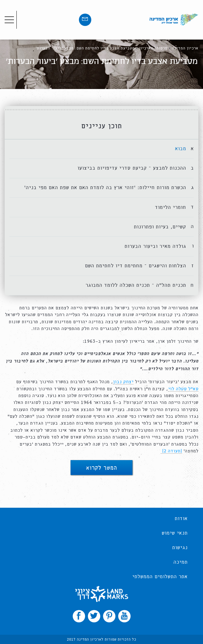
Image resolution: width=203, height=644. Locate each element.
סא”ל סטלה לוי (183, 389)
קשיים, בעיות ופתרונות (160, 227)
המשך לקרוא (101, 469)
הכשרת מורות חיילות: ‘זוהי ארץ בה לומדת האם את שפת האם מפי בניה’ (105, 188)
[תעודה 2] (171, 451)
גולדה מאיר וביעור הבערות (155, 246)
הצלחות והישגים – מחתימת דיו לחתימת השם (135, 266)
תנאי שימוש (175, 533)
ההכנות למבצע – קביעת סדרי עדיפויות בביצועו (132, 168)
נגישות (180, 548)
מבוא (180, 149)
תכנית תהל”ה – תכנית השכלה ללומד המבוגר (136, 285)
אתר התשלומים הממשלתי (160, 577)
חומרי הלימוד (170, 208)
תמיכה (180, 562)
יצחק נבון (123, 382)
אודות (181, 519)
